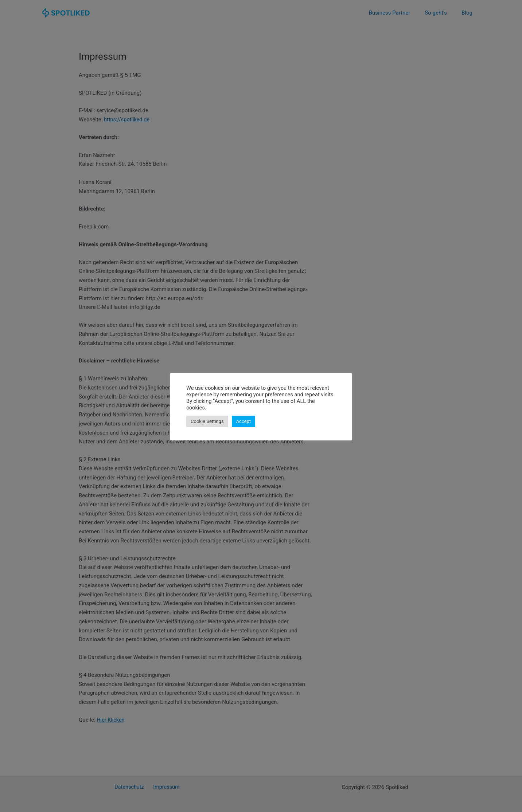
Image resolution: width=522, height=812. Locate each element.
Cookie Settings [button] (207, 421)
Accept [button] (244, 421)
